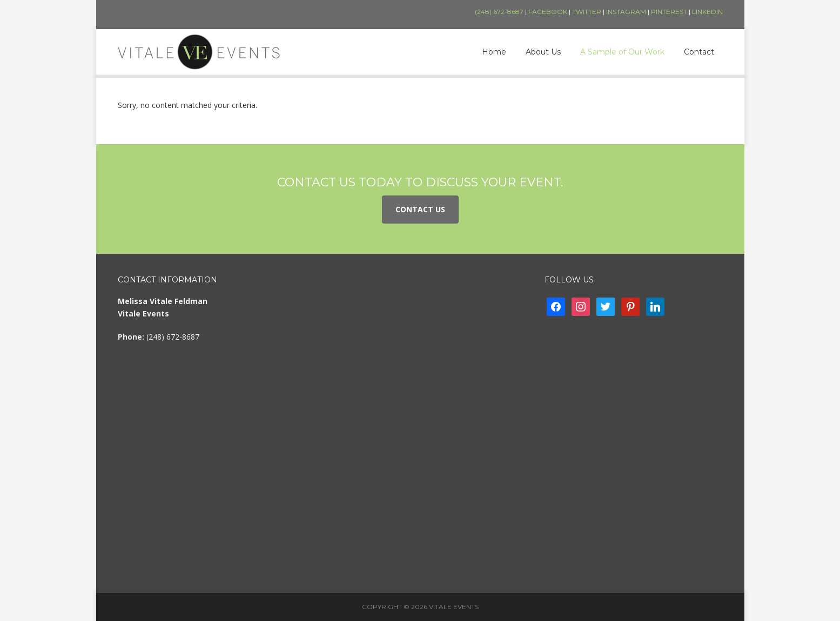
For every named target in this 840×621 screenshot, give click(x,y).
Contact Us (420, 209)
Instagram (626, 12)
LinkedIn (707, 12)
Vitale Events (199, 52)
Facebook (548, 12)
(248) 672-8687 (499, 12)
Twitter (587, 12)
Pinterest (669, 12)
